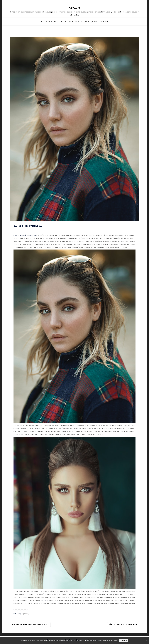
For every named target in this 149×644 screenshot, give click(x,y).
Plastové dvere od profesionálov (30, 625)
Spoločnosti (91, 22)
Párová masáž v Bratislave (25, 235)
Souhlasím (124, 640)
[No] (146, 641)
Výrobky (104, 22)
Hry (61, 22)
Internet (69, 22)
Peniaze (79, 22)
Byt (42, 22)
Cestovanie (51, 22)
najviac (45, 600)
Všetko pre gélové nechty (123, 625)
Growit (75, 8)
